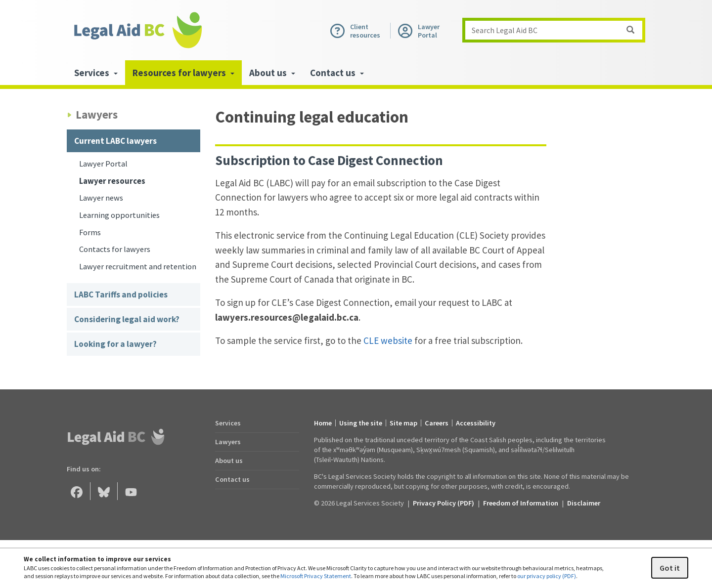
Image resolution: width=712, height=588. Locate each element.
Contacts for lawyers (115, 249)
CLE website (388, 340)
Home (323, 423)
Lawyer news (101, 198)
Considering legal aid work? (127, 319)
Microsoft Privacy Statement (316, 576)
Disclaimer (584, 503)
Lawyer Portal (103, 164)
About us (229, 461)
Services (228, 423)
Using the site (361, 423)
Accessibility (476, 423)
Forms (90, 232)
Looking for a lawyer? (115, 344)
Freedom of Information (521, 503)
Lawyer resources (112, 181)
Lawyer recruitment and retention (138, 267)
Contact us (232, 479)
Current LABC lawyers (115, 141)
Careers (437, 423)
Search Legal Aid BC (557, 30)
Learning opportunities (119, 215)
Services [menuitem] (96, 73)
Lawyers (228, 442)
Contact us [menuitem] (337, 73)
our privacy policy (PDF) (547, 576)
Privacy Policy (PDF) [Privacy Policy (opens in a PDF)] (444, 503)
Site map (403, 423)
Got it (670, 568)
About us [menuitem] (272, 73)
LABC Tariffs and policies (121, 294)
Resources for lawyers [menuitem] (183, 73)
